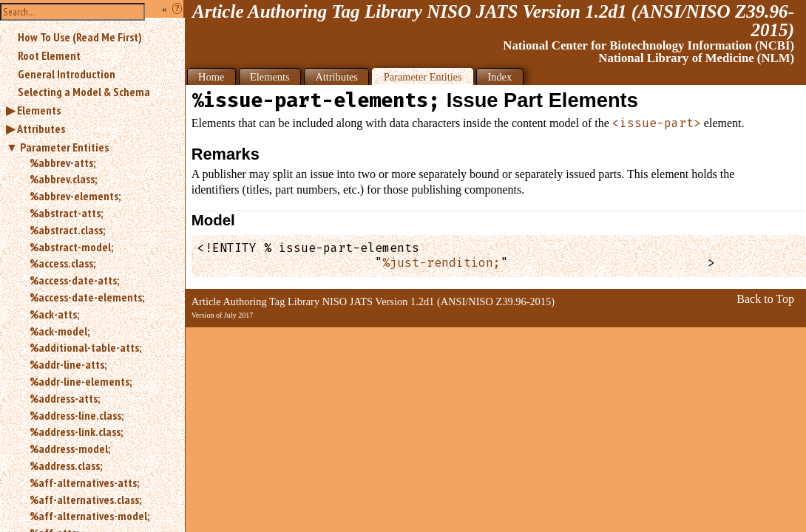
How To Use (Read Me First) (80, 37)
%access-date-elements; (87, 297)
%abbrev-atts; (62, 163)
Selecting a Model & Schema (84, 92)
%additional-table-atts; (85, 347)
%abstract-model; (71, 247)
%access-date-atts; (74, 280)
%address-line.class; (77, 415)
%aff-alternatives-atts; (84, 482)
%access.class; (62, 263)
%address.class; (66, 465)
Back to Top (765, 299)
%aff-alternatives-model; (89, 516)
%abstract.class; (67, 230)
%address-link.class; (76, 432)
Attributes (41, 129)
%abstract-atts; (66, 213)
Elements (39, 110)
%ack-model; (60, 331)
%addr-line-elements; (81, 381)
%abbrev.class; (63, 179)
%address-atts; (65, 398)
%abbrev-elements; (75, 196)
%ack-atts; (54, 314)
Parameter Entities (64, 147)
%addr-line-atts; (68, 364)
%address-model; (70, 449)
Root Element (49, 55)
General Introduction (67, 74)
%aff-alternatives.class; (85, 499)
